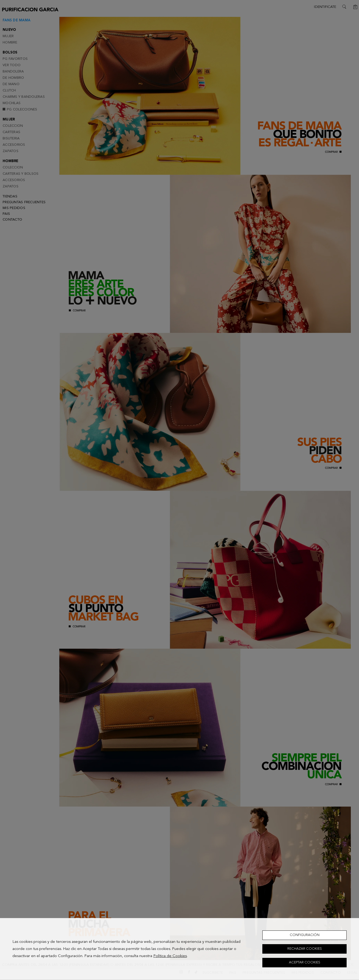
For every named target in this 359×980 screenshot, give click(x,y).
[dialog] (179, 949)
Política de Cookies (170, 956)
